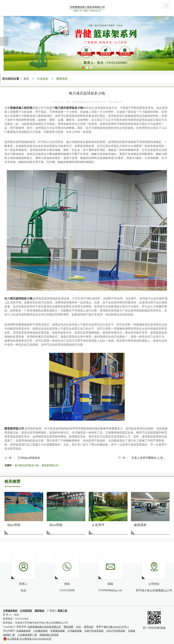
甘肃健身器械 (57, 631)
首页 (26, 79)
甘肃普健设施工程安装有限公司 (44, 627)
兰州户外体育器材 (116, 631)
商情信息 (62, 79)
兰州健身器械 (74, 631)
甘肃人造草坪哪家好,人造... (148, 458)
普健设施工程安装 (49, 635)
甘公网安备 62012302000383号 (27, 639)
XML (79, 627)
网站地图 (68, 627)
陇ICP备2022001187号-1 (116, 627)
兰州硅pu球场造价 (29, 458)
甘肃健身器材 (23, 631)
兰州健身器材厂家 (27, 635)
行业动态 (43, 79)
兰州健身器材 (40, 631)
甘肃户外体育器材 (94, 631)
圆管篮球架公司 (50, 465)
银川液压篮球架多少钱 (27, 465)
